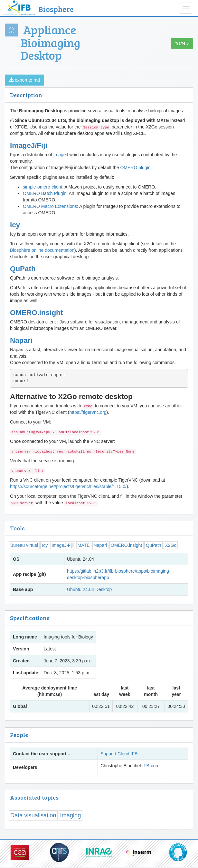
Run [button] (182, 43)
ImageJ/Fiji (29, 145)
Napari (21, 340)
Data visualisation (33, 815)
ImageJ (61, 155)
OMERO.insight (36, 313)
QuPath (23, 269)
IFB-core (151, 766)
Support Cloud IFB (119, 754)
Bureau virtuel (24, 545)
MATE (84, 545)
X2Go (171, 545)
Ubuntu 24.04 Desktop (89, 589)
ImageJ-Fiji (62, 545)
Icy (15, 225)
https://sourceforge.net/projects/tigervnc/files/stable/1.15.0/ (68, 486)
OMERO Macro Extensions (50, 206)
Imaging (71, 815)
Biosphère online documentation (42, 250)
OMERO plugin (135, 168)
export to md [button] (24, 80)
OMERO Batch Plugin (45, 193)
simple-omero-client (42, 187)
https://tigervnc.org (88, 412)
